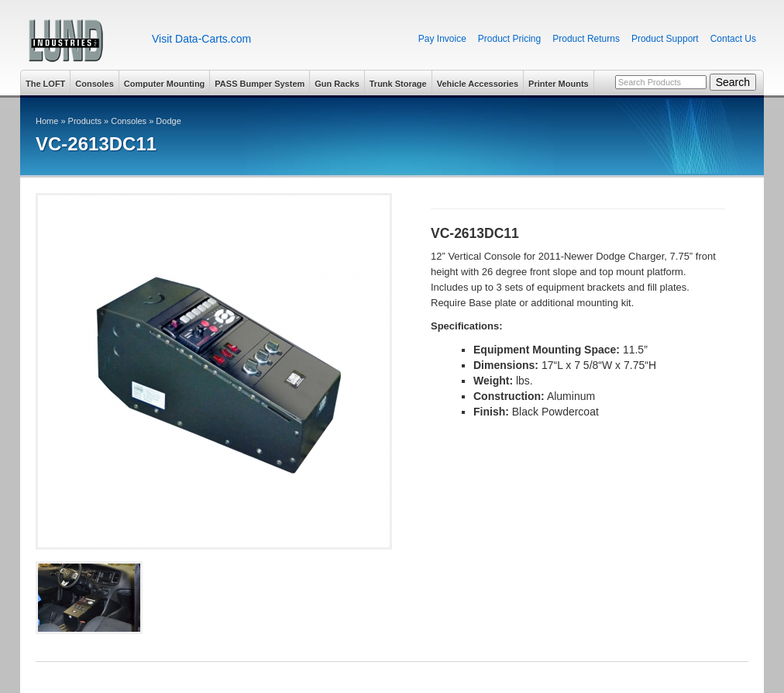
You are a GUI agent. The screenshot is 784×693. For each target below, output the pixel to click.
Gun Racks (337, 84)
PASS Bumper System (260, 84)
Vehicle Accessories (478, 84)
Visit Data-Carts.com (201, 39)
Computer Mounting (164, 84)
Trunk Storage (398, 84)
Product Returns (586, 39)
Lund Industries (80, 41)
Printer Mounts (559, 84)
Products (85, 121)
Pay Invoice (442, 39)
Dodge (168, 121)
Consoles (95, 84)
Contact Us (733, 39)
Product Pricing (509, 39)
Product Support (665, 39)
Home (47, 121)
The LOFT (45, 84)
